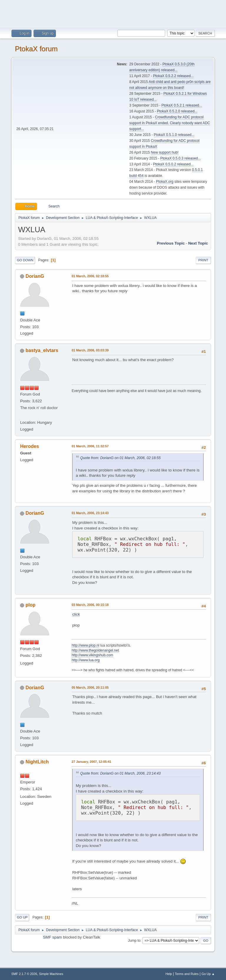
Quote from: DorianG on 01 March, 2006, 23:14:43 (120, 773)
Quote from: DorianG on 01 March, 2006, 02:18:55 (120, 458)
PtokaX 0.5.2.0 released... (177, 111)
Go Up (22, 917)
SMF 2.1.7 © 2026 (24, 974)
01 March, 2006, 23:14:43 (90, 513)
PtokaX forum (36, 49)
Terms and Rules (187, 974)
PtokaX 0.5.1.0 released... (174, 135)
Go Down (25, 260)
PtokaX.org (165, 182)
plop (31, 605)
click (76, 614)
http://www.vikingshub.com (92, 655)
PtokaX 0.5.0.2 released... (173, 164)
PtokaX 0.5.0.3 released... (181, 158)
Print (203, 260)
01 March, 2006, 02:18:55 (90, 276)
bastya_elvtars (42, 350)
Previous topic (171, 243)
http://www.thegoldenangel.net (95, 650)
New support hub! (165, 152)
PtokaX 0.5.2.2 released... (173, 76)
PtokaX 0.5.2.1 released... (182, 105)
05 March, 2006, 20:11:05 (90, 687)
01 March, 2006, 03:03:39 (90, 350)
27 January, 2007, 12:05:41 (91, 762)
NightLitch (37, 762)
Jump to (134, 941)
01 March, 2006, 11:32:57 (90, 446)
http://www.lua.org (85, 660)
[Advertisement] (113, 13)
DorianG (35, 276)
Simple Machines (51, 974)
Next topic (198, 243)
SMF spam (52, 937)
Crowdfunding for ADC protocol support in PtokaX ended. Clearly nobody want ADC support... (169, 123)
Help (169, 974)
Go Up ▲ (208, 974)
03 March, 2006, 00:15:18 (90, 605)
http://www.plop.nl (85, 645)
